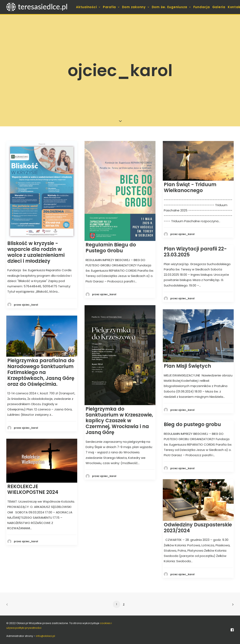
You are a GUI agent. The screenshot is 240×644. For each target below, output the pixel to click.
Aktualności (88, 7)
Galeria (219, 7)
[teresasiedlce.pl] (39, 7)
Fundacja (202, 7)
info (46, 636)
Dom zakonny (136, 7)
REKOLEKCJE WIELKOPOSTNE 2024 (33, 489)
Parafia (111, 7)
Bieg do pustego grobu (192, 424)
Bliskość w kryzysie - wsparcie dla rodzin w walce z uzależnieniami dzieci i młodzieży (36, 252)
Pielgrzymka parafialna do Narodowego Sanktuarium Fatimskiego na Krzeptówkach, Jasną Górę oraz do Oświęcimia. (41, 372)
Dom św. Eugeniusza (171, 7)
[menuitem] (88, 7)
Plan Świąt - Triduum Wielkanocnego (190, 187)
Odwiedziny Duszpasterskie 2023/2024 (198, 528)
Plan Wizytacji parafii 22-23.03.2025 (195, 252)
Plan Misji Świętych (187, 366)
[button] (42, 190)
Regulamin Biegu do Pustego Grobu (111, 248)
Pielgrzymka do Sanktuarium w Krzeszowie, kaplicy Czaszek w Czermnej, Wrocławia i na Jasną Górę (119, 421)
